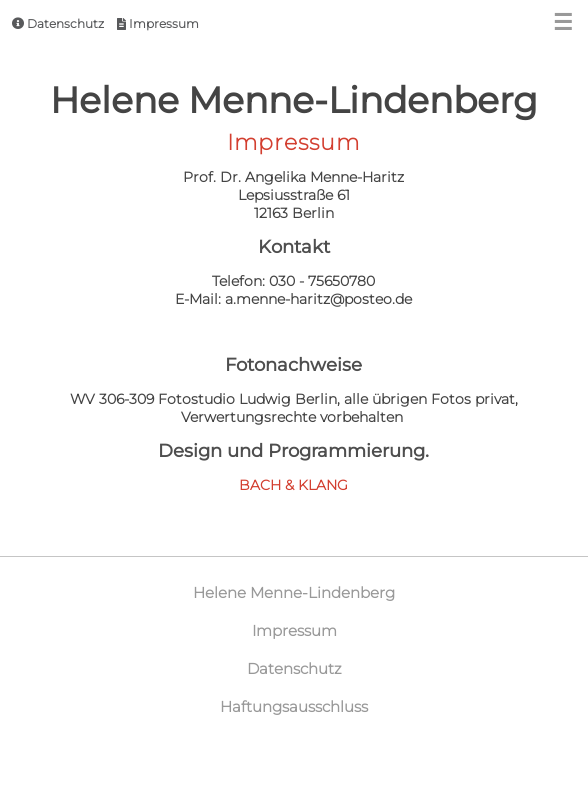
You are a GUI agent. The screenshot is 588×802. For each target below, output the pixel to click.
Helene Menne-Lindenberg (294, 592)
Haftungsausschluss (294, 706)
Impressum (158, 23)
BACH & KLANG (293, 485)
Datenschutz (58, 23)
